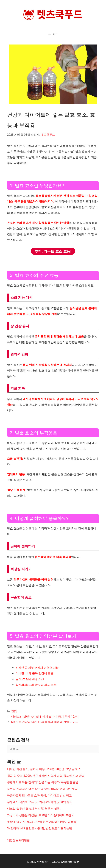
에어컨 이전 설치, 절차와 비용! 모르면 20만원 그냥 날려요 (44, 769)
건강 (14, 711)
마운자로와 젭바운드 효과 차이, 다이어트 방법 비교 (39, 795)
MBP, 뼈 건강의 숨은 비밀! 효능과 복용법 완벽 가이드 (45, 722)
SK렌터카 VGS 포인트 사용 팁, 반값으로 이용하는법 (40, 828)
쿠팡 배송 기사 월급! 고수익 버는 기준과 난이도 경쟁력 (42, 822)
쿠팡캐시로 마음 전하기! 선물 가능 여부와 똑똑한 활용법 (43, 782)
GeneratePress (70, 862)
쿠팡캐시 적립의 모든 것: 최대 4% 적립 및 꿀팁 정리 (40, 802)
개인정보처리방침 (18, 840)
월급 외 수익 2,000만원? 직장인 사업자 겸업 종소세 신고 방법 (46, 776)
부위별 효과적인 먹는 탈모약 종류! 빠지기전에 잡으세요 (42, 789)
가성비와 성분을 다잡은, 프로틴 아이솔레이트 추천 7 (40, 815)
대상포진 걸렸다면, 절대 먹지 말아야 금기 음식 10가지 (46, 717)
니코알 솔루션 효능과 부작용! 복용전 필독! (34, 809)
